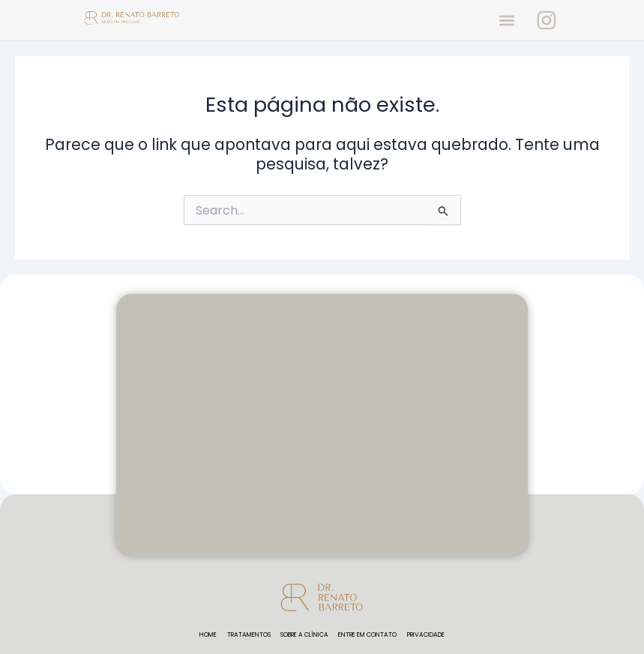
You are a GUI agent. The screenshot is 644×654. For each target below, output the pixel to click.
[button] (506, 20)
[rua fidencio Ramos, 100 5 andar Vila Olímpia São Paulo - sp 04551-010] (322, 425)
